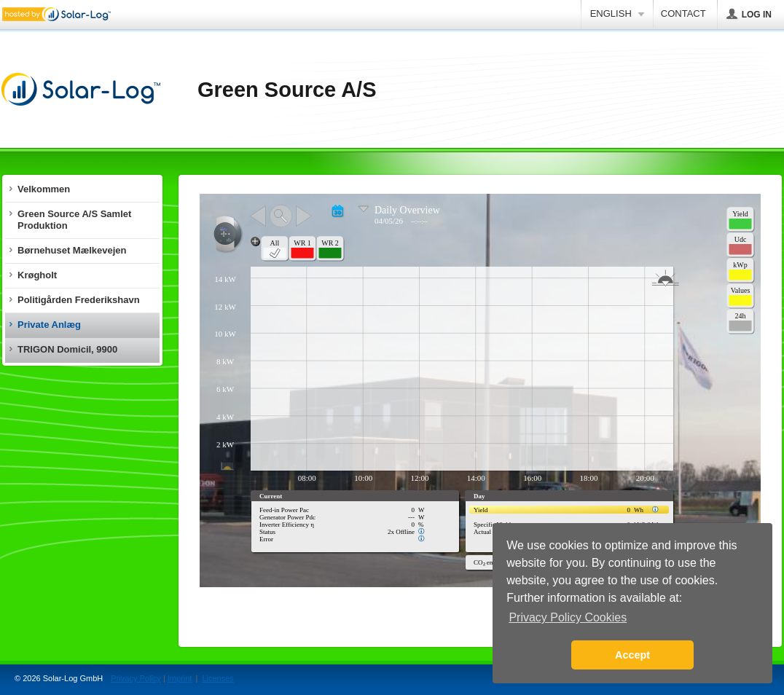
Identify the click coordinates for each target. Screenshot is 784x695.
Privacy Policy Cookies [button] (568, 617)
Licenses (217, 678)
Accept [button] (632, 655)
